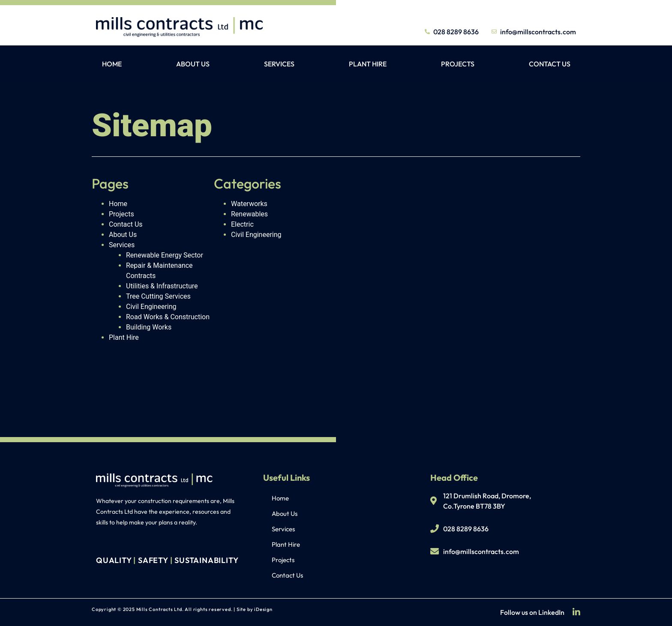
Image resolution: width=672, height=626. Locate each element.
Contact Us (550, 64)
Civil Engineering (151, 307)
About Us (193, 64)
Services (279, 64)
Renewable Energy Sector (165, 255)
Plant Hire (368, 64)
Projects (458, 64)
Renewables (249, 214)
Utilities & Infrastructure (162, 286)
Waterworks (249, 204)
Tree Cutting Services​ (158, 296)
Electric (242, 224)
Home (112, 64)
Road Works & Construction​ (168, 317)
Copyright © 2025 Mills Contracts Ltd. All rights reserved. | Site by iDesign (182, 609)
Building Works (149, 327)
